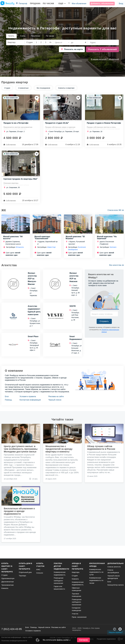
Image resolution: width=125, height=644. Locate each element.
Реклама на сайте (56, 399)
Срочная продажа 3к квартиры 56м (18, 182)
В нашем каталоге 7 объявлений (105, 59)
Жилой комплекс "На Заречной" (107, 240)
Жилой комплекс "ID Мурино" (76, 240)
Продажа (34, 4)
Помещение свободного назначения (59, 581)
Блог (7, 399)
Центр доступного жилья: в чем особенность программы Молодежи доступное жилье (21, 451)
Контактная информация (30, 402)
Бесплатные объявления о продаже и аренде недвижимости (19, 514)
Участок (75, 614)
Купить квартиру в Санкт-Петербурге (7, 568)
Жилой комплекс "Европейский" (43, 240)
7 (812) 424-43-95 (12, 629)
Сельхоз (40, 573)
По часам (47, 4)
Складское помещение (76, 609)
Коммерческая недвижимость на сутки (96, 572)
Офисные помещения (76, 589)
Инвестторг (51, 250)
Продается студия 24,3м (57, 124)
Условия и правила (28, 399)
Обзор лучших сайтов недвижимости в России (101, 450)
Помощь (8, 402)
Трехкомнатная (7, 585)
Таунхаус (23, 576)
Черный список (55, 402)
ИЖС (38, 569)
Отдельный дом (25, 572)
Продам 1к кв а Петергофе (16, 124)
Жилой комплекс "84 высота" (13, 240)
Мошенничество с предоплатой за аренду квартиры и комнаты (59, 451)
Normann (113, 250)
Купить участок (40, 565)
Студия (75, 576)
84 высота (20, 250)
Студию (4, 575)
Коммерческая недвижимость (60, 573)
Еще (61, 4)
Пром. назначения (79, 617)
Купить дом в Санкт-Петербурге (25, 566)
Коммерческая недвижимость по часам (96, 580)
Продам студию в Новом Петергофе (99, 125)
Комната (5, 588)
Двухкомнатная (8, 582)
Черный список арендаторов (113, 577)
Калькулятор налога (115, 585)
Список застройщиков (113, 571)
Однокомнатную (8, 578)
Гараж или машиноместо (59, 588)
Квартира (76, 572)
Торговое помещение (76, 595)
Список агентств (114, 567)
